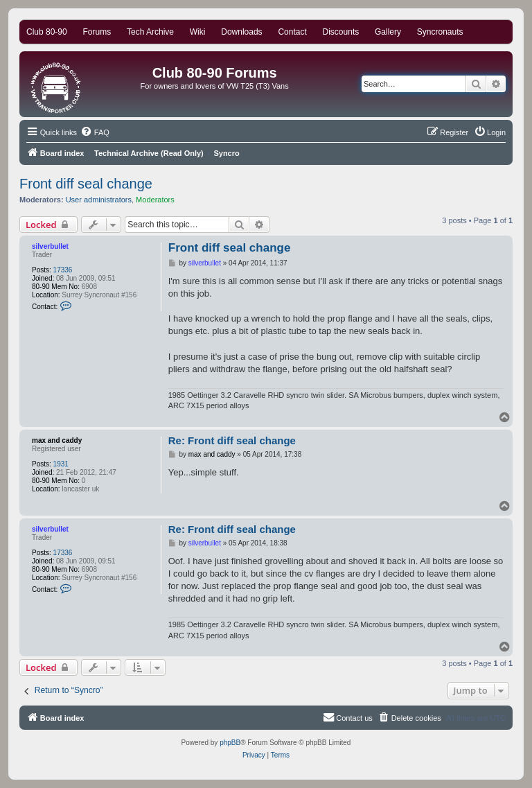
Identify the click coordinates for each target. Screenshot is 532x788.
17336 (63, 270)
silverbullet (50, 246)
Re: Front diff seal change (232, 440)
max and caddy (57, 440)
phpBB (230, 743)
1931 (61, 464)
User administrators (99, 200)
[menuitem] (95, 132)
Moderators (155, 200)
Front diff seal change (86, 184)
